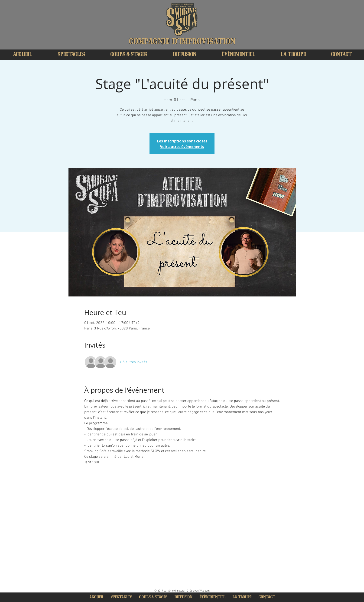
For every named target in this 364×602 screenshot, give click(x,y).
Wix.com (205, 591)
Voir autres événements (182, 147)
